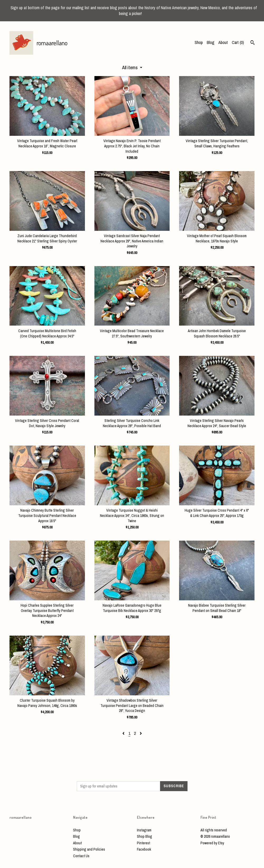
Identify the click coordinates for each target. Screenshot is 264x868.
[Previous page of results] (124, 733)
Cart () (238, 42)
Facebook (144, 849)
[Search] (253, 43)
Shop (199, 42)
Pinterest (143, 843)
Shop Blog (145, 836)
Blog (211, 42)
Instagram (144, 830)
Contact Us (81, 856)
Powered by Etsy (212, 843)
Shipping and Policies (89, 849)
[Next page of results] (141, 733)
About (223, 42)
